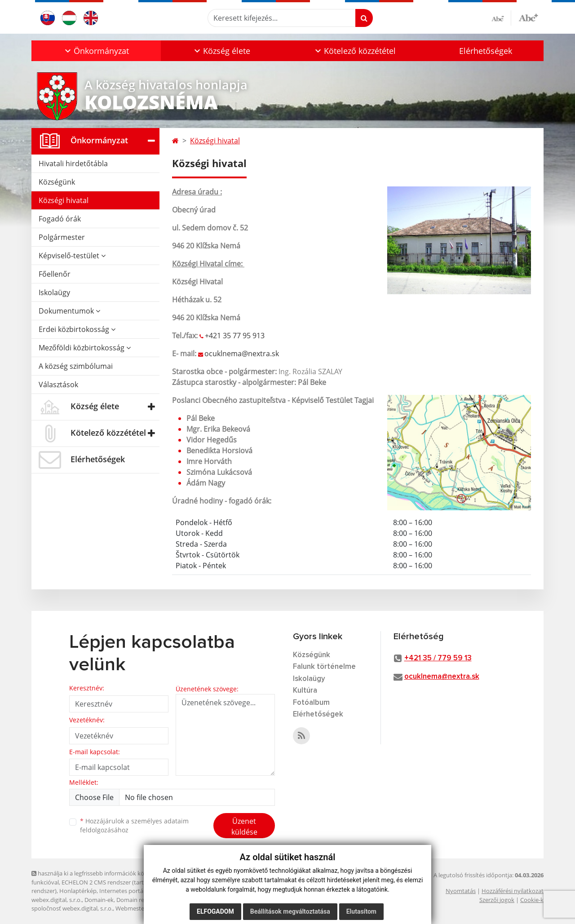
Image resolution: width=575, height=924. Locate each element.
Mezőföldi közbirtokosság (85, 348)
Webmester (131, 908)
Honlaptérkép (78, 891)
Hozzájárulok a (134, 826)
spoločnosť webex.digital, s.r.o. (72, 908)
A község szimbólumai (76, 366)
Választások (58, 385)
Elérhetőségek (486, 51)
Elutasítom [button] (361, 911)
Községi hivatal (64, 200)
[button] (96, 51)
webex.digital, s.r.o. (57, 900)
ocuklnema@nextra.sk (242, 354)
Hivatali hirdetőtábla (73, 164)
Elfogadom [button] (215, 911)
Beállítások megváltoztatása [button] (290, 911)
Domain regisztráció (143, 900)
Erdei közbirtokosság (77, 329)
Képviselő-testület (72, 256)
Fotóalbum (311, 703)
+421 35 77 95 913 (235, 336)
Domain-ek (99, 900)
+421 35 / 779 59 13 (438, 658)
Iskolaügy (54, 292)
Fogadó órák (60, 219)
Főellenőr (55, 274)
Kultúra (305, 691)
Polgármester (62, 237)
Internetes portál (122, 891)
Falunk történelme (324, 667)
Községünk (57, 182)
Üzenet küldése (244, 827)
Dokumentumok (69, 311)
